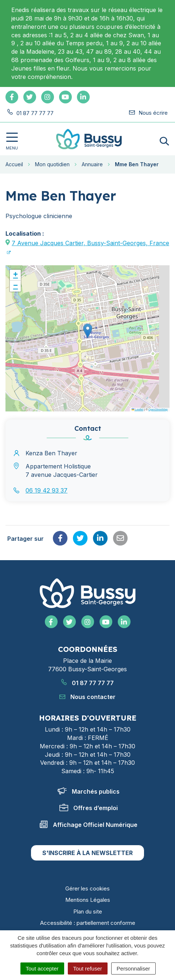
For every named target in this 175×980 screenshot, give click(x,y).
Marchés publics (89, 791)
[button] (88, 331)
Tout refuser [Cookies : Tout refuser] (88, 968)
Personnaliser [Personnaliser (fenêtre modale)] (133, 968)
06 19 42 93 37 (46, 490)
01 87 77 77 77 (87, 683)
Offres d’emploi (89, 808)
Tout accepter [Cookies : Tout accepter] (42, 968)
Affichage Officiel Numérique (89, 825)
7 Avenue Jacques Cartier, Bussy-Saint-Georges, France (90, 243)
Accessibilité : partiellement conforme (88, 923)
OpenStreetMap (158, 409)
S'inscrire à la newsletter (87, 853)
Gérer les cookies (87, 888)
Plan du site (88, 911)
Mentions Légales (88, 900)
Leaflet (137, 409)
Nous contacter (87, 697)
